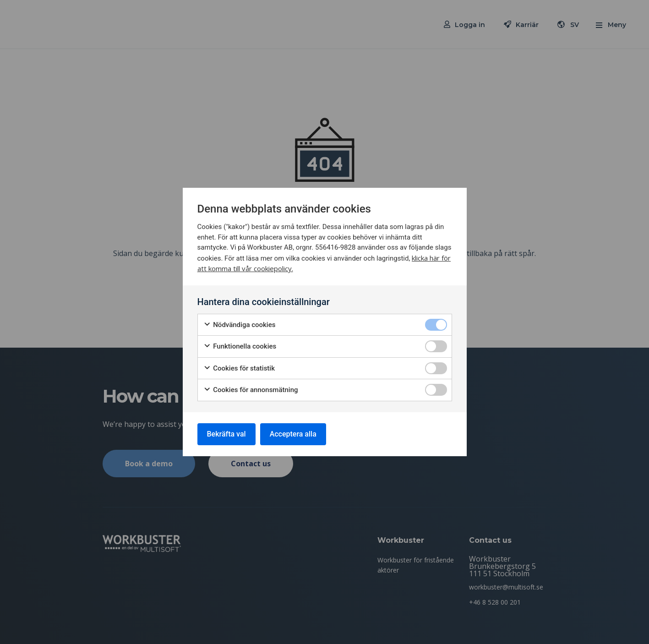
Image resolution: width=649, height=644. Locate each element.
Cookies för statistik (239, 368)
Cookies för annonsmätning (251, 390)
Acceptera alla (293, 434)
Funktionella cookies (240, 347)
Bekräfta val (226, 434)
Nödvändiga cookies (240, 325)
